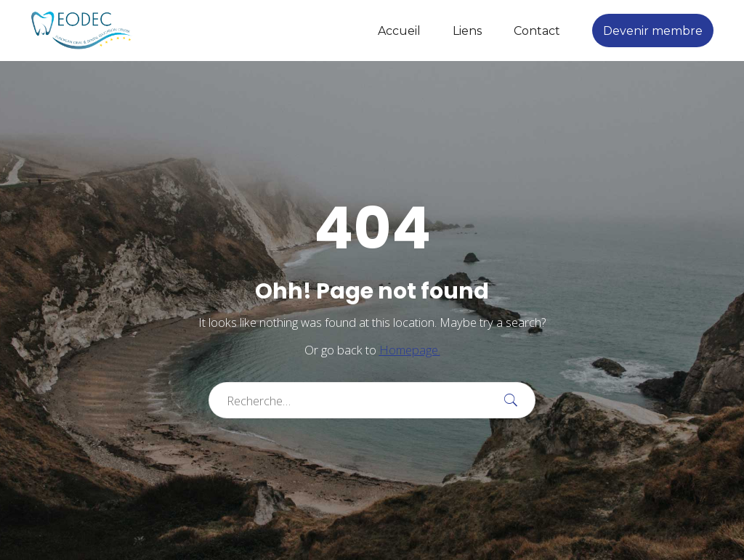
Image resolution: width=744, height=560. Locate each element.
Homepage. (410, 350)
